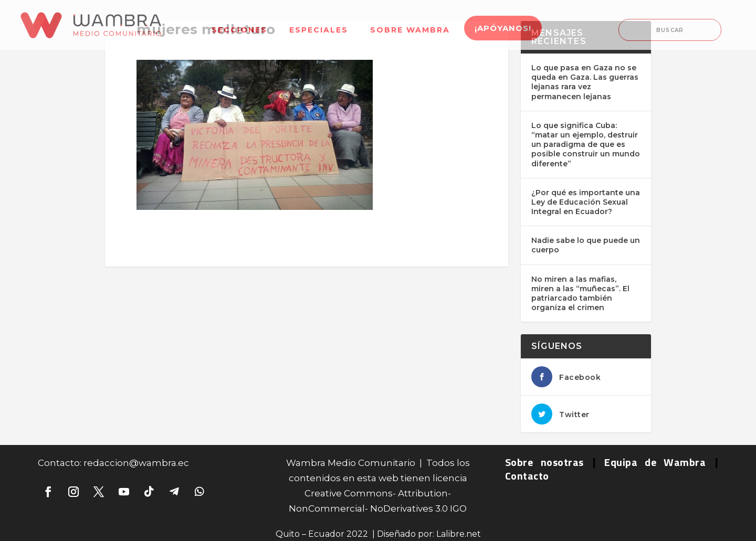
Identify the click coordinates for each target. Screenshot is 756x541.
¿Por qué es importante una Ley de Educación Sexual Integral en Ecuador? (586, 202)
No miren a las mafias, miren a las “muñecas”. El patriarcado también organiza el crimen (580, 294)
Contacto (527, 476)
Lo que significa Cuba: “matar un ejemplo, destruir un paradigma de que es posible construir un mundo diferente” (586, 145)
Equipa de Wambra (655, 462)
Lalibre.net (459, 534)
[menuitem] (239, 23)
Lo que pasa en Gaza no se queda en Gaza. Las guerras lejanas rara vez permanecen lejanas (585, 82)
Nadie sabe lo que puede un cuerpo (586, 245)
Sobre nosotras (544, 462)
